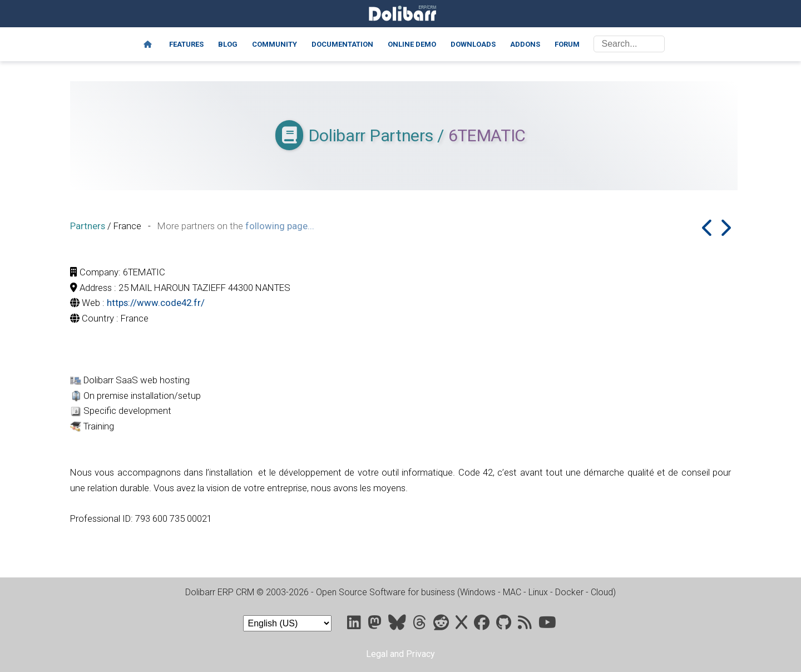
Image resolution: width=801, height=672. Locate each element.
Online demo (412, 44)
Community (275, 44)
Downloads (473, 44)
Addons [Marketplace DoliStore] (525, 44)
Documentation (342, 44)
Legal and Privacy (400, 654)
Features (186, 44)
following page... (280, 226)
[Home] (148, 45)
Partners (88, 226)
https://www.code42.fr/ (156, 303)
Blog (228, 44)
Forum (567, 44)
